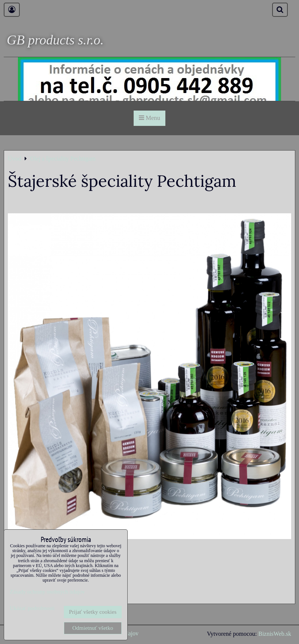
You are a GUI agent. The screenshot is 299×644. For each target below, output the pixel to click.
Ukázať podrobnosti (32, 608)
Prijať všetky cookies (93, 612)
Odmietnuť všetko (93, 628)
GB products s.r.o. (55, 40)
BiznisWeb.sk (275, 634)
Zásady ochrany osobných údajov (47, 592)
